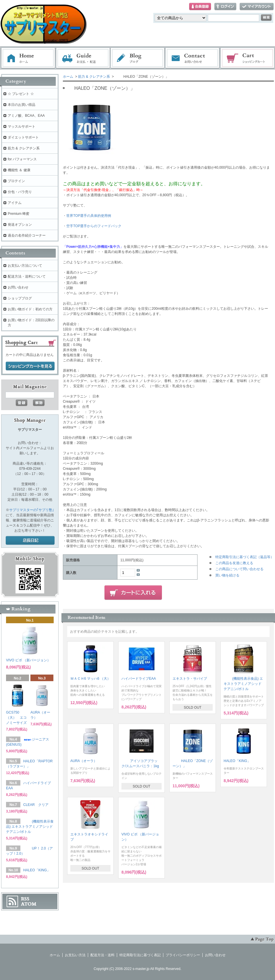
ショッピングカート (248, 58)
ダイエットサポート (23, 137)
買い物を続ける (227, 575)
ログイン (225, 7)
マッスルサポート (22, 126)
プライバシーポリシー (183, 955)
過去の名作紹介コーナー (27, 235)
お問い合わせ (193, 58)
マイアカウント (257, 7)
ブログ (138, 58)
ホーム (28, 58)
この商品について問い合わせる (239, 569)
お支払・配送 (83, 58)
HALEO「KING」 (237, 761)
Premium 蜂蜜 (19, 214)
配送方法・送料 (102, 955)
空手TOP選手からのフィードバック (94, 226)
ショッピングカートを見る (30, 366)
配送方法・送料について (27, 276)
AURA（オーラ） (84, 761)
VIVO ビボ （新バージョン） (28, 660)
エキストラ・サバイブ (190, 679)
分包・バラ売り (20, 192)
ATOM (29, 904)
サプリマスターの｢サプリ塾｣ (32, 510)
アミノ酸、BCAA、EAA (26, 116)
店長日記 (30, 541)
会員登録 (200, 7)
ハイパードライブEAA (139, 679)
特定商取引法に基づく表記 (140, 955)
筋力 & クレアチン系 (94, 77)
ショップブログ (20, 298)
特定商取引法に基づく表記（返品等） (245, 557)
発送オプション (20, 225)
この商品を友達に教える (234, 563)
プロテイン (16, 181)
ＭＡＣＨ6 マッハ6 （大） (90, 679)
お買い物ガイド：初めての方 (30, 309)
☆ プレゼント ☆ (21, 94)
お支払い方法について (25, 266)
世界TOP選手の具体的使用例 (89, 216)
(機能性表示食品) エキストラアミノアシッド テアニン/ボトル (243, 684)
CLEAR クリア (36, 805)
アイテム (15, 203)
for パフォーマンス (22, 159)
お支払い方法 (75, 955)
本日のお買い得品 (22, 105)
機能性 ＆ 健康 (19, 170)
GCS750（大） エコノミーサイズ (16, 718)
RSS (25, 899)
